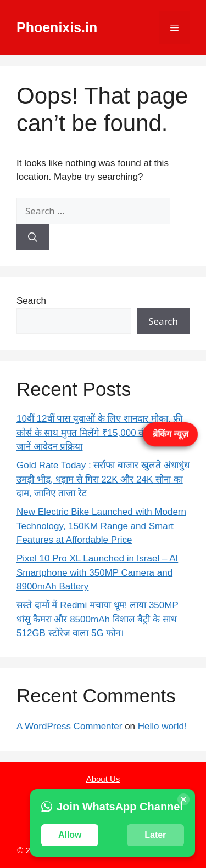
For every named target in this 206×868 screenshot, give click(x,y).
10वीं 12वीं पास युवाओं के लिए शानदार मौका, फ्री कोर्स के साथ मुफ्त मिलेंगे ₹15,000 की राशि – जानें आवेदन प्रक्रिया (99, 433)
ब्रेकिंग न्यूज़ (170, 433)
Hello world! (162, 726)
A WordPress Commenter (69, 726)
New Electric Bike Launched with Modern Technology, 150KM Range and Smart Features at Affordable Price (101, 526)
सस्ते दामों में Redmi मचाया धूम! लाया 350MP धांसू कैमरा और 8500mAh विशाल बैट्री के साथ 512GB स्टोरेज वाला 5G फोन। (98, 619)
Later (155, 835)
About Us (103, 779)
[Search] (33, 237)
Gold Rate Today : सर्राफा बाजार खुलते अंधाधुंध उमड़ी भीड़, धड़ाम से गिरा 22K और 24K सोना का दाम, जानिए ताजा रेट (103, 479)
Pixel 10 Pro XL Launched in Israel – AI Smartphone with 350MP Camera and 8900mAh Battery (97, 572)
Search (31, 301)
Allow (70, 835)
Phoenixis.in (57, 27)
